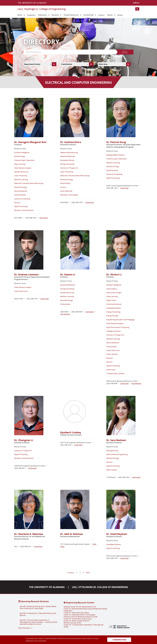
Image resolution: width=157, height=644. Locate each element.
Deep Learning (20, 164)
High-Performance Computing (118, 327)
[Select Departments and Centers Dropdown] (38, 64)
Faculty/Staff (89, 15)
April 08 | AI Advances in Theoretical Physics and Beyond (38, 614)
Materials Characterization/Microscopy (29, 183)
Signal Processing (21, 206)
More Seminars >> (25, 628)
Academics (31, 15)
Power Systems (112, 354)
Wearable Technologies (69, 195)
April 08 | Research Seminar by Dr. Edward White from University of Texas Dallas (38, 607)
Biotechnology (20, 156)
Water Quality (111, 470)
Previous (71, 573)
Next (88, 573)
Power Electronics (21, 291)
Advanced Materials (68, 156)
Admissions (43, 15)
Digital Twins (111, 300)
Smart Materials (66, 191)
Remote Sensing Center (73, 623)
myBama (136, 3)
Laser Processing (21, 176)
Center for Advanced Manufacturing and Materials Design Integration (85, 610)
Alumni (110, 15)
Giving (120, 15)
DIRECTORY (41, 42)
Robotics (110, 358)
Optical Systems (20, 195)
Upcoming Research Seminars (34, 601)
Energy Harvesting (67, 164)
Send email (44, 218)
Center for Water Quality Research (77, 621)
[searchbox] (125, 9)
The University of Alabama (47, 587)
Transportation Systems (115, 373)
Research (55, 15)
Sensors (17, 203)
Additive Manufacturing (69, 153)
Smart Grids (111, 370)
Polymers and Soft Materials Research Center (81, 617)
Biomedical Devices (67, 160)
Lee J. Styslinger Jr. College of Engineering (42, 9)
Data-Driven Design (114, 293)
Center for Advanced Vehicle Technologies (80, 615)
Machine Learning (21, 180)
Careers (101, 15)
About (20, 15)
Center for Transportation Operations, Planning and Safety (83, 626)
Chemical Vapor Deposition (24, 160)
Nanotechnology (21, 187)
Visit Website (65, 314)
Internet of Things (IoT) (69, 168)
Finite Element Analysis (23, 168)
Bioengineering (112, 451)
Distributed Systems (114, 304)
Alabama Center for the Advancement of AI (80, 607)
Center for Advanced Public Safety (76, 613)
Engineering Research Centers (79, 603)
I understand (119, 640)
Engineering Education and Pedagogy (120, 320)
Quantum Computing (22, 199)
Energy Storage (112, 316)
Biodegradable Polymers (116, 155)
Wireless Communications (24, 210)
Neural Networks (21, 191)
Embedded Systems (114, 308)
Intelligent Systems (113, 331)
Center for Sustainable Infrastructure (78, 619)
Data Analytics (112, 289)
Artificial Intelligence (22, 153)
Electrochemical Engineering (117, 454)
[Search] (54, 64)
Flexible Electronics (21, 172)
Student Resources (71, 15)
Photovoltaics (65, 183)
